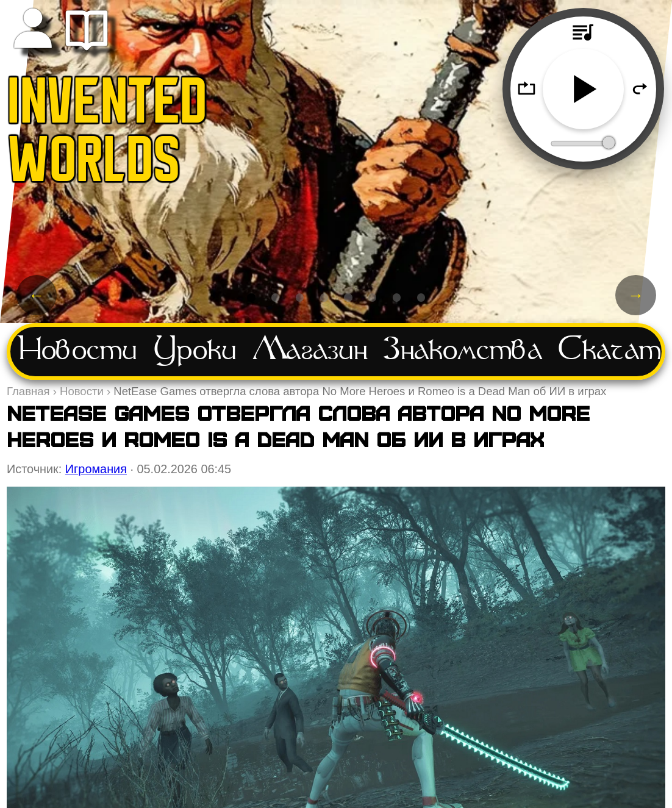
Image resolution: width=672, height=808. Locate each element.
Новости (78, 351)
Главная (28, 391)
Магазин (310, 351)
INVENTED (108, 106)
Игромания (96, 469)
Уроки (195, 351)
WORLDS (94, 165)
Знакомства (463, 351)
